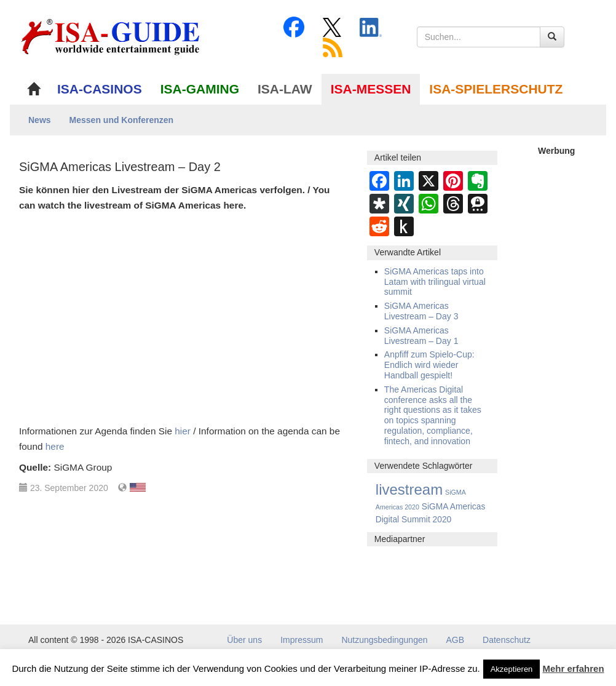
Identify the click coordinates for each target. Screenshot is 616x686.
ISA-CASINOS (100, 89)
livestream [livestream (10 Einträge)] (409, 489)
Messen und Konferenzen (122, 120)
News (40, 120)
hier (183, 431)
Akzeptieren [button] (512, 669)
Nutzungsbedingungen (384, 640)
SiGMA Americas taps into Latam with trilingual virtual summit (435, 282)
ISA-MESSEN (371, 89)
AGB (456, 640)
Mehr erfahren (574, 668)
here (55, 446)
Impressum (302, 640)
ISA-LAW (285, 89)
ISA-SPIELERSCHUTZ (496, 89)
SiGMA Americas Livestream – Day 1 (421, 336)
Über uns (244, 640)
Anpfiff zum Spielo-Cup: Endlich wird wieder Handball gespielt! (429, 365)
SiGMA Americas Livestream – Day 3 (421, 311)
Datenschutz (507, 640)
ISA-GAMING (200, 89)
